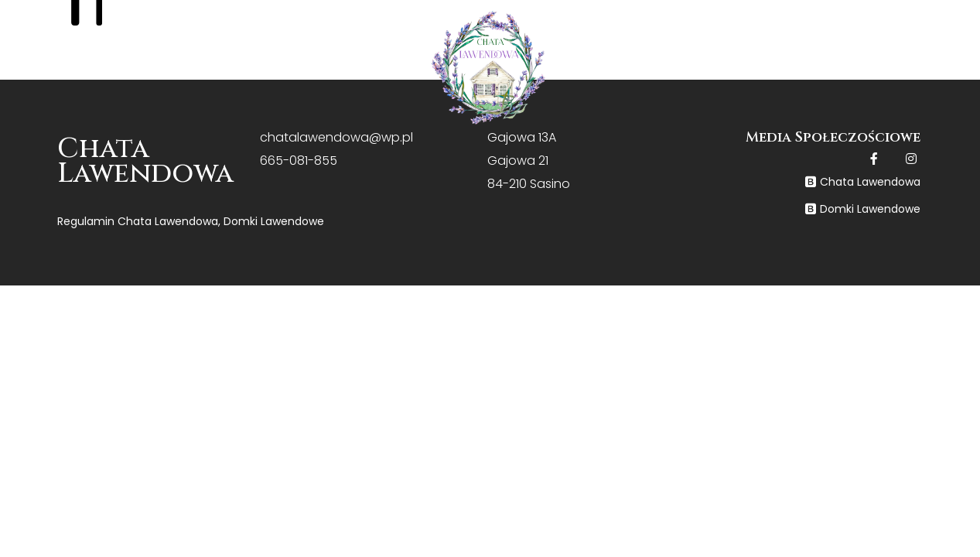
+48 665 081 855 (916, 23)
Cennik (624, 72)
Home (131, 72)
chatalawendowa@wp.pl (336, 137)
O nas (229, 72)
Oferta (343, 73)
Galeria (739, 72)
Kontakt (862, 72)
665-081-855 (299, 161)
